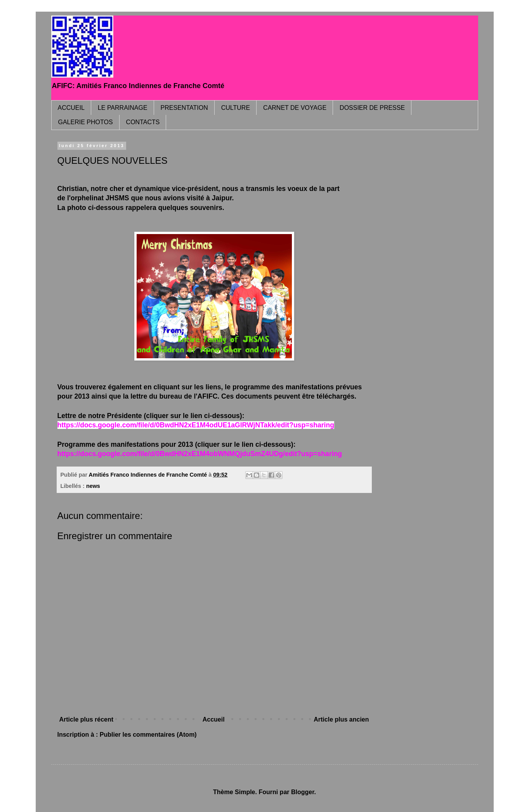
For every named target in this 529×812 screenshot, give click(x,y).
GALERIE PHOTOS (86, 122)
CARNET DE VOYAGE (295, 108)
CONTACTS (143, 122)
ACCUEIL (71, 108)
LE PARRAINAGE (123, 108)
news (93, 486)
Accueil (214, 719)
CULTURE (236, 108)
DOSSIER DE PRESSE (372, 108)
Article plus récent (87, 719)
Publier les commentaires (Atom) (148, 735)
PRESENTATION (184, 108)
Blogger (303, 792)
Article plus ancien (341, 719)
